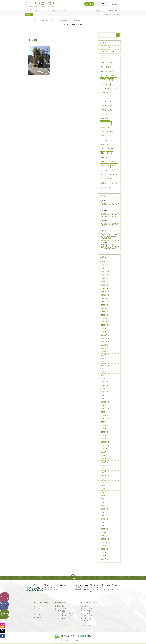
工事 (107, 170)
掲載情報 (103, 183)
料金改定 (110, 80)
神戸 (102, 76)
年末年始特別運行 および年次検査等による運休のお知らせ (110, 225)
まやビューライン (41, 10)
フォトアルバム (96, 10)
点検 (102, 170)
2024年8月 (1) (104, 305)
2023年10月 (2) (104, 322)
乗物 (107, 76)
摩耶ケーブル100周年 (107, 71)
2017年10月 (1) (104, 516)
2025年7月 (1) (104, 275)
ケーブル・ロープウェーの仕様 (64, 616)
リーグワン (104, 114)
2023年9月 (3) (104, 325)
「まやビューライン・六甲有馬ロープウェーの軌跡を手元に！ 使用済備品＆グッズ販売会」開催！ (110, 235)
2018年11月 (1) (104, 479)
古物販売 (108, 67)
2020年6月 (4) (104, 422)
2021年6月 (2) (104, 385)
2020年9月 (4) (104, 412)
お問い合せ (89, 4)
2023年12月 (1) (104, 318)
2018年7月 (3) (104, 492)
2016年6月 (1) (104, 556)
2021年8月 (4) (104, 378)
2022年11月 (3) (104, 338)
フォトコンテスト (106, 101)
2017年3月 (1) (104, 536)
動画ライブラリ (79, 10)
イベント (111, 183)
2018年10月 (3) (104, 482)
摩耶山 (103, 153)
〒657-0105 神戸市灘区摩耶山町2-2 (57, 585)
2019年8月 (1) (104, 455)
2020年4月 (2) (104, 429)
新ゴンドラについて (87, 613)
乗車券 (108, 84)
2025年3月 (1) (104, 285)
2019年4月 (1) (104, 465)
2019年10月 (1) (104, 449)
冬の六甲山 (110, 63)
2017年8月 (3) (104, 522)
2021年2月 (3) (104, 399)
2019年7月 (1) (104, 459)
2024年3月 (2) (104, 315)
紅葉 (111, 106)
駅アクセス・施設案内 (61, 608)
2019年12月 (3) (104, 442)
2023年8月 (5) (104, 328)
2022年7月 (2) (104, 348)
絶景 (102, 67)
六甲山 (110, 110)
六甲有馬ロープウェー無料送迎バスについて (74, 20)
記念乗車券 (110, 131)
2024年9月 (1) (104, 302)
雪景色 (103, 63)
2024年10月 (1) (104, 298)
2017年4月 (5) (104, 532)
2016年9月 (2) (104, 546)
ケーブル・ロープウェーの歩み (64, 618)
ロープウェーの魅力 (87, 616)
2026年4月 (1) (104, 261)
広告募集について (86, 625)
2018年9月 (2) (104, 485)
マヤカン (103, 136)
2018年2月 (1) (104, 505)
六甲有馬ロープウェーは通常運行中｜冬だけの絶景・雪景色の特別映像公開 (110, 215)
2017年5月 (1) (104, 529)
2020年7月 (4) (104, 419)
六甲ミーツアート (106, 88)
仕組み (103, 179)
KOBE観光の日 (105, 93)
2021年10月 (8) (104, 372)
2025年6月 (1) (104, 278)
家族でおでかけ (111, 144)
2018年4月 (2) (104, 499)
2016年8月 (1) (104, 549)
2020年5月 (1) (104, 425)
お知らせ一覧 (38, 617)
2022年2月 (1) (104, 362)
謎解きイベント (111, 149)
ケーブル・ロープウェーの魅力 (64, 613)
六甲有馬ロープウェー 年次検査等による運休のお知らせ (110, 205)
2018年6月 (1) (104, 495)
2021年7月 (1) (104, 382)
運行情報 (110, 179)
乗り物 (103, 166)
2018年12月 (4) (104, 475)
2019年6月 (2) (104, 462)
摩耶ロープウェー (106, 157)
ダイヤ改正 (104, 106)
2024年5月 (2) (104, 308)
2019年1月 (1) (104, 472)
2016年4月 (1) (104, 559)
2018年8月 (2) (104, 489)
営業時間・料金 (60, 606)
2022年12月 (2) (104, 335)
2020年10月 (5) (104, 409)
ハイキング (114, 161)
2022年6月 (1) (104, 352)
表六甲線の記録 (85, 621)
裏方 (108, 166)
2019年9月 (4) (104, 452)
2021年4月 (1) (104, 392)
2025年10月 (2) (104, 271)
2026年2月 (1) (104, 265)
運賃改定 (113, 76)
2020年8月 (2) (104, 415)
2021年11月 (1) (104, 368)
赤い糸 (110, 127)
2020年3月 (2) (104, 432)
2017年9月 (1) (104, 519)
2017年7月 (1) (104, 526)
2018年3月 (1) (104, 502)
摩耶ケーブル (105, 161)
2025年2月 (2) (104, 288)
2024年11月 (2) (104, 295)
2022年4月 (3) (104, 355)
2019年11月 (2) (104, 445)
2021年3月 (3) (104, 395)
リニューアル (113, 174)
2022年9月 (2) (104, 345)
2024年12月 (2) (104, 292)
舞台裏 (114, 166)
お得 (102, 84)
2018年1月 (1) (104, 509)
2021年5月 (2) (104, 388)
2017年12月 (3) (104, 512)
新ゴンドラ (104, 174)
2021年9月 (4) (104, 375)
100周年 (103, 80)
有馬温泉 (103, 110)
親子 (110, 136)
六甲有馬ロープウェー (60, 10)
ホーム (36, 606)
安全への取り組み (39, 614)
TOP (27, 20)
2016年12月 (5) (104, 539)
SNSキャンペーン (106, 123)
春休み (103, 144)
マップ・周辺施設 (60, 611)
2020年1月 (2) (104, 439)
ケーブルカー (105, 97)
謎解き (103, 149)
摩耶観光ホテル (105, 118)
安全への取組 (113, 10)
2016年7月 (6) (104, 552)
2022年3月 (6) (104, 358)
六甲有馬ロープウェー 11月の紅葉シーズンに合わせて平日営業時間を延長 (110, 246)
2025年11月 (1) (104, 268)
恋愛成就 (103, 127)
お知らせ (35, 20)
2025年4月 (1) (104, 281)
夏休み (103, 131)
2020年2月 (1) (104, 435)
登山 (115, 88)
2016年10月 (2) (104, 542)
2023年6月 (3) (104, 332)
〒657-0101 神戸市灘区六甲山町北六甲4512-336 (106, 585)
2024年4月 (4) (104, 312)
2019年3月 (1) (104, 469)
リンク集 (84, 623)
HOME (29, 10)
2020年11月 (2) (104, 405)
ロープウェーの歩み (87, 618)
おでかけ (110, 153)
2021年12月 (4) (104, 365)
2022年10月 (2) (104, 342)
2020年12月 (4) (104, 402)
